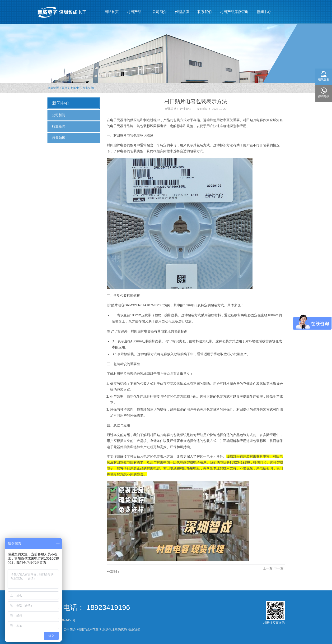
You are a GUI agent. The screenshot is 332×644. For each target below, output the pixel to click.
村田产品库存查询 (234, 12)
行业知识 (88, 88)
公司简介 (159, 12)
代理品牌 (182, 12)
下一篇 (279, 568)
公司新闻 (59, 115)
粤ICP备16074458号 (62, 620)
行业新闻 (59, 126)
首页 (65, 88)
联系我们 (205, 12)
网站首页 (112, 12)
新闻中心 (264, 10)
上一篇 (268, 568)
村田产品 (134, 10)
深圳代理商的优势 (115, 629)
